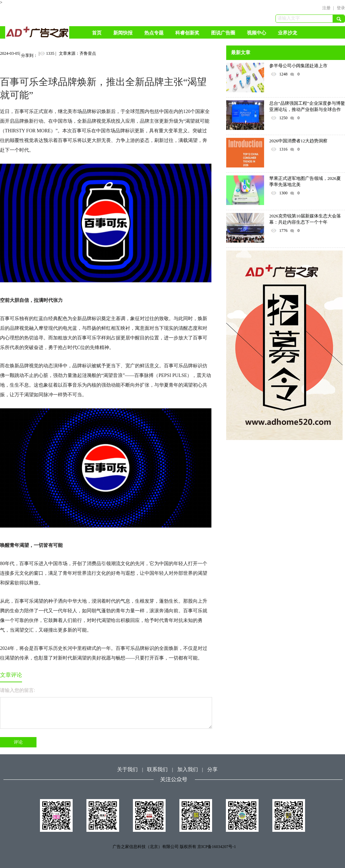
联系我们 (157, 769)
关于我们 (127, 769)
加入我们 (188, 769)
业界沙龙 (287, 33)
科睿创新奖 (187, 33)
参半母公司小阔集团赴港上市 (298, 66)
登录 (341, 8)
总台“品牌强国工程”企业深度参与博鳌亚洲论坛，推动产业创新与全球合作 (307, 106)
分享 (212, 769)
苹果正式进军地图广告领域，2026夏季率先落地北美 (305, 181)
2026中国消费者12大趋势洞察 (298, 141)
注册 (326, 8)
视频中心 (257, 33)
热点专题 (154, 33)
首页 (97, 33)
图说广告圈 (223, 33)
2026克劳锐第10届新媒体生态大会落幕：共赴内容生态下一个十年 (305, 219)
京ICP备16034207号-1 (217, 847)
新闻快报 (123, 33)
